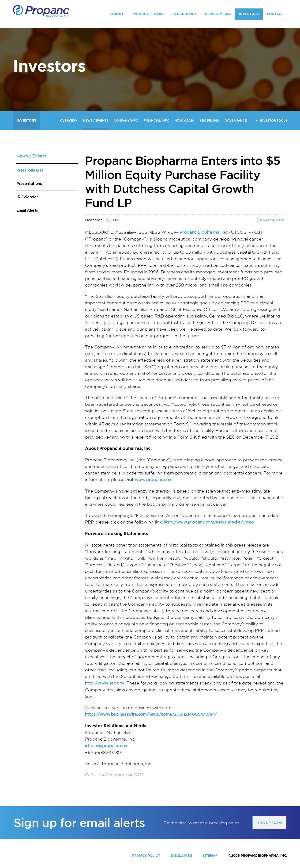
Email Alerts (27, 210)
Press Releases (30, 170)
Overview (69, 120)
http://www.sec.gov (105, 683)
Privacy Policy (146, 856)
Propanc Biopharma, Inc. (204, 232)
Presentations (29, 184)
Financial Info (156, 120)
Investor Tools (274, 120)
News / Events (96, 120)
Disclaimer (181, 856)
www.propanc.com (154, 480)
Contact (275, 14)
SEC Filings (209, 120)
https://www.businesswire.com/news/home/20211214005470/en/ (151, 714)
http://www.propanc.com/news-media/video (209, 522)
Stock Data (185, 120)
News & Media (218, 14)
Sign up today (270, 823)
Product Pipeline (148, 14)
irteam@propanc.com (107, 746)
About (117, 14)
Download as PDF (270, 220)
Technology (185, 14)
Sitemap (210, 856)
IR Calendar (27, 197)
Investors (249, 14)
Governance (236, 120)
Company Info (126, 120)
